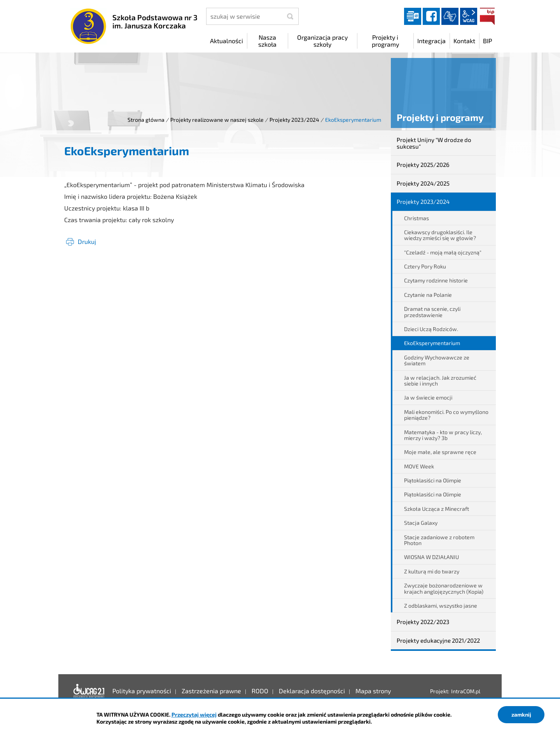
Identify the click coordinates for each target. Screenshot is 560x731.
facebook (431, 16)
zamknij (521, 714)
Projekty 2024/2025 (423, 183)
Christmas (416, 218)
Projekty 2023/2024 (294, 120)
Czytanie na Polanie (428, 295)
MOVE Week (419, 466)
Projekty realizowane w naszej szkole (217, 120)
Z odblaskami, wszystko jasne (441, 606)
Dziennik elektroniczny (413, 16)
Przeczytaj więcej (194, 714)
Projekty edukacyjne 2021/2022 (438, 640)
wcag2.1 (469, 16)
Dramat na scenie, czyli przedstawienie (432, 312)
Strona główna (146, 120)
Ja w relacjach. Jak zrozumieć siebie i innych (440, 380)
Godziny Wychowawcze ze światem (437, 360)
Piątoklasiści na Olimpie (433, 480)
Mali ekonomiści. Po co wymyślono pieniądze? (446, 415)
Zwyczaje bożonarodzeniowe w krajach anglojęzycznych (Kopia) (444, 588)
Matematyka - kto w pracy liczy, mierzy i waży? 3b (443, 435)
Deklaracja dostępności (89, 691)
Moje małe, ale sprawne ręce (440, 452)
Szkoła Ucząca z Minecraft (437, 509)
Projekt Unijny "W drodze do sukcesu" (434, 143)
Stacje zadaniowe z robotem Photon (439, 540)
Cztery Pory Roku (425, 266)
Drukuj (87, 241)
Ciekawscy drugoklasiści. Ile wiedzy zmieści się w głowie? (440, 235)
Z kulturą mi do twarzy (432, 571)
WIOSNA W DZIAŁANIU (431, 557)
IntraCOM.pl (466, 691)
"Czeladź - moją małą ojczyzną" (443, 252)
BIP (487, 16)
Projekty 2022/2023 (423, 622)
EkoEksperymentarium (432, 343)
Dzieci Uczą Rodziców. (431, 329)
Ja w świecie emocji (428, 397)
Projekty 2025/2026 (423, 165)
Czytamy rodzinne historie (436, 280)
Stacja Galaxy (421, 523)
